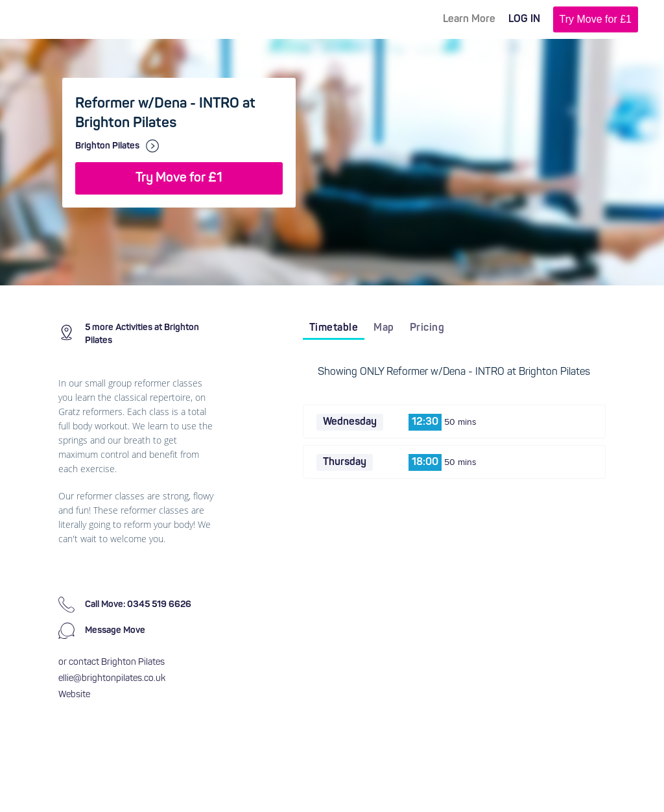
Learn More (469, 19)
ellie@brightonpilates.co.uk (112, 679)
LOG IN (524, 19)
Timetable (334, 328)
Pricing (427, 328)
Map (384, 328)
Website (74, 695)
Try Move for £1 (596, 19)
